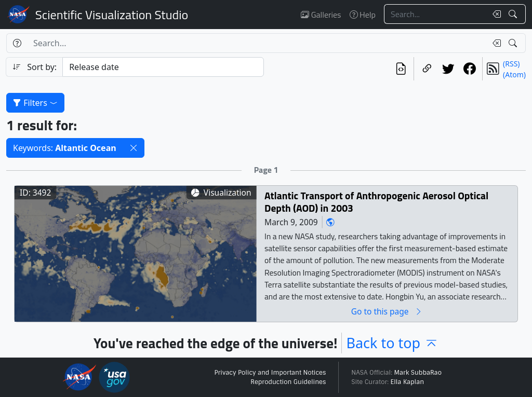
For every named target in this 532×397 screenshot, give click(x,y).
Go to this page (387, 311)
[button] (134, 148)
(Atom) (514, 74)
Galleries (321, 15)
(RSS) (511, 64)
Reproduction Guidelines (288, 382)
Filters (35, 103)
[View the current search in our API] (401, 69)
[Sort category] (163, 67)
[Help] (17, 43)
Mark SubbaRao (418, 373)
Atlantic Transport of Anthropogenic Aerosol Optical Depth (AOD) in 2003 (376, 202)
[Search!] (514, 14)
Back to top (392, 343)
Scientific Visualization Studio (112, 15)
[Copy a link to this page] (427, 69)
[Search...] (435, 14)
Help (363, 15)
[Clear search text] (495, 14)
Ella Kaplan (408, 382)
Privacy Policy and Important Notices (270, 373)
